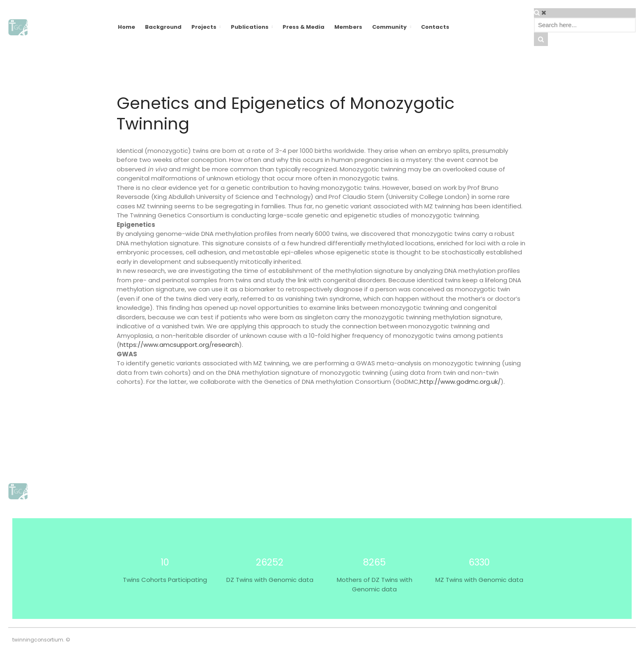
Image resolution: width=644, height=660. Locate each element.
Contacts (435, 27)
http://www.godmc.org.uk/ (460, 382)
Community (389, 27)
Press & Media (304, 27)
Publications (250, 27)
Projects (204, 27)
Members (348, 27)
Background (163, 27)
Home (126, 27)
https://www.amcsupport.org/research (179, 345)
